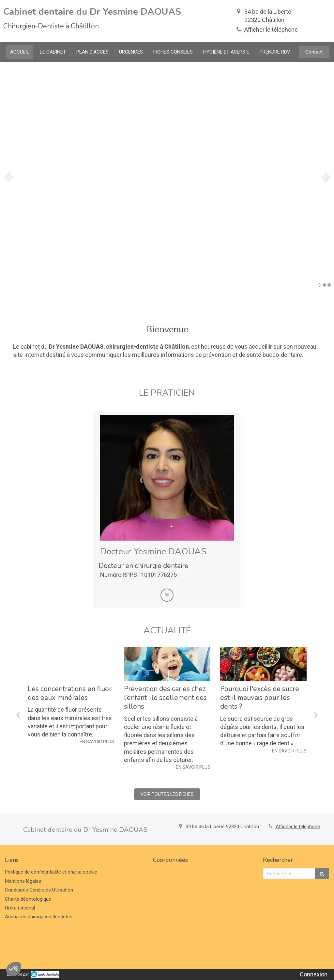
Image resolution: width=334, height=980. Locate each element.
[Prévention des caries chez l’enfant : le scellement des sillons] (167, 664)
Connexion (314, 974)
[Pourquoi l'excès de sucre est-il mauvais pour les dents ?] (263, 664)
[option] (167, 176)
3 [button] (329, 285)
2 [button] (324, 285)
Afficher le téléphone (271, 30)
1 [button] (319, 285)
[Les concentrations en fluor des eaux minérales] (71, 664)
